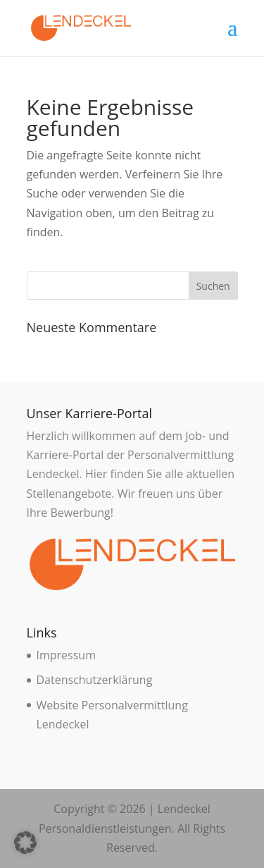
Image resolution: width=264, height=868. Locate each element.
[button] (25, 843)
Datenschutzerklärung (95, 680)
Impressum (66, 655)
